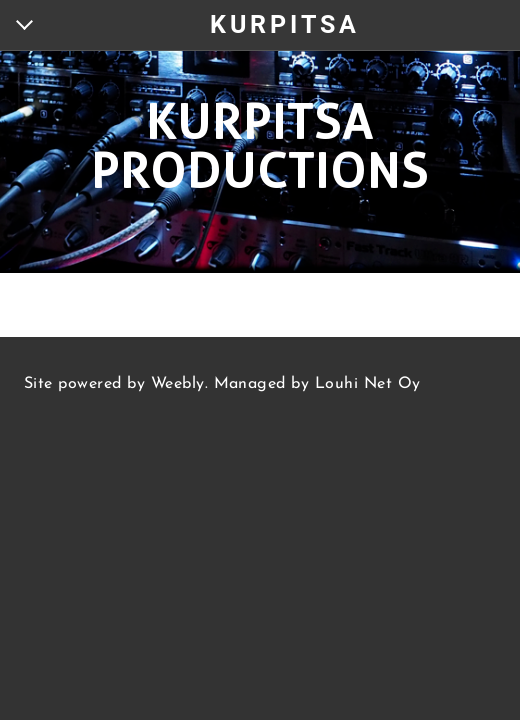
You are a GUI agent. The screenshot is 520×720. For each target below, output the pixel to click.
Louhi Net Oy (368, 384)
